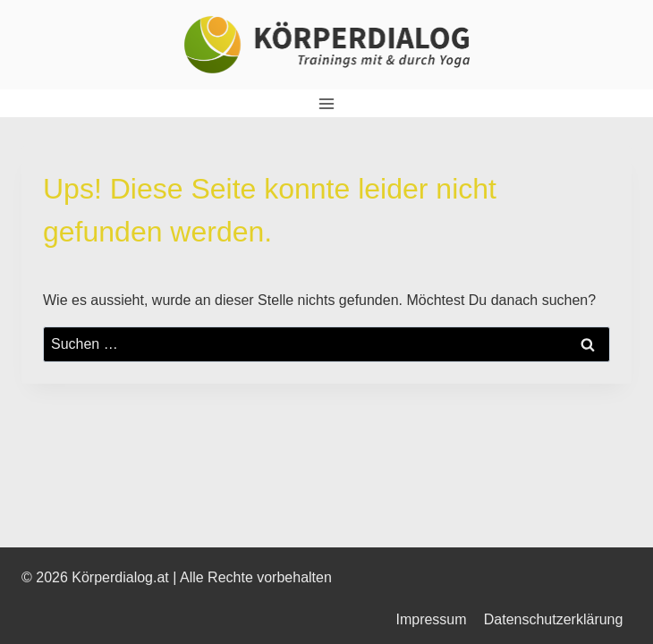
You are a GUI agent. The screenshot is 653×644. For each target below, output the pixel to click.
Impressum (431, 619)
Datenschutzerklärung (554, 619)
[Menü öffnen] (327, 103)
